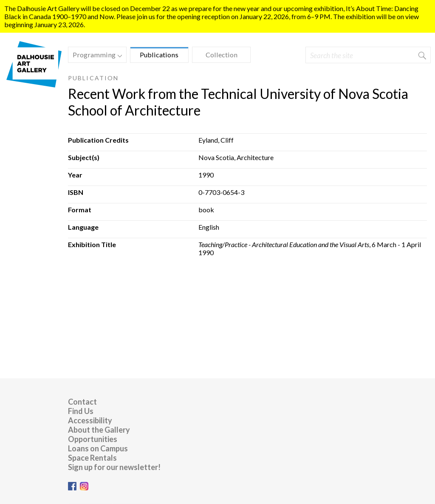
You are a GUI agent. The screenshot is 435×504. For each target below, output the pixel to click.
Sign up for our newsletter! (114, 467)
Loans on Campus (98, 448)
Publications (159, 55)
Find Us (81, 411)
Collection (222, 55)
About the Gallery (99, 430)
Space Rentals (92, 458)
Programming (95, 56)
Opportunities (93, 439)
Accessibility (90, 420)
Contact (82, 402)
